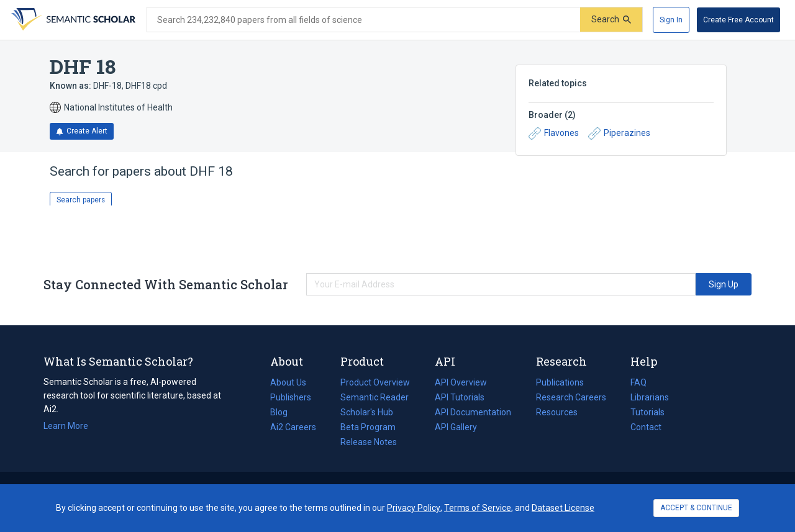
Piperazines (619, 133)
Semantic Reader (375, 397)
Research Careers (571, 397)
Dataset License (563, 508)
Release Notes (369, 442)
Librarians (650, 397)
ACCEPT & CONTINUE (696, 508)
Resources (557, 412)
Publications (560, 382)
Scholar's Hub (367, 412)
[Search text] (364, 20)
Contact (646, 427)
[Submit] (611, 20)
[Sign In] (671, 20)
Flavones (554, 133)
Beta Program (368, 427)
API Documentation (473, 412)
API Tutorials (460, 397)
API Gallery (456, 427)
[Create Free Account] (738, 20)
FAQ (638, 382)
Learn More (66, 426)
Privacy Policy (414, 508)
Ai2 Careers (293, 427)
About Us (288, 382)
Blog (284, 412)
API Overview (461, 382)
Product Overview (375, 382)
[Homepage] (72, 20)
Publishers (291, 397)
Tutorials (647, 412)
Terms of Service (478, 508)
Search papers (81, 200)
